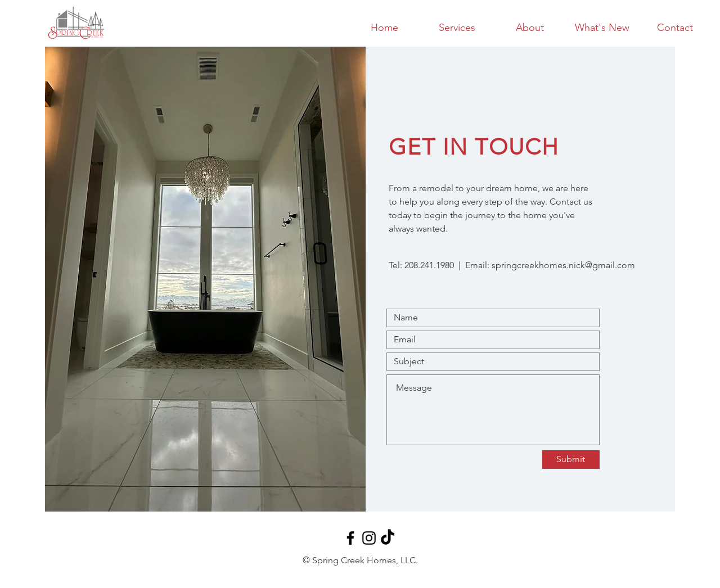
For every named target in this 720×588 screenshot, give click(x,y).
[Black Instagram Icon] (369, 538)
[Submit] (571, 460)
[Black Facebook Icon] (350, 538)
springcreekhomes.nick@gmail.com (563, 265)
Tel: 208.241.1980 (421, 265)
